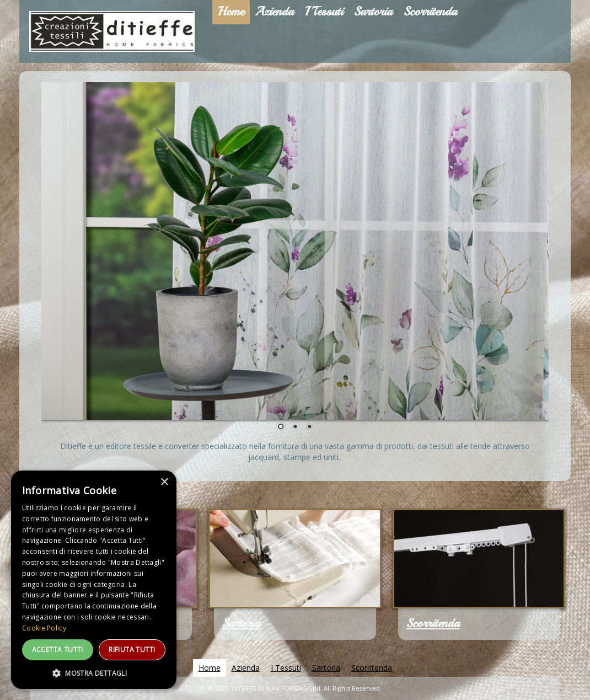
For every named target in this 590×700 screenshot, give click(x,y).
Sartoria (242, 623)
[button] (94, 673)
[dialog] (94, 580)
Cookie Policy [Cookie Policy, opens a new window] (44, 628)
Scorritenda (433, 623)
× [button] (164, 482)
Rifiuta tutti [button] (132, 650)
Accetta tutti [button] (58, 650)
